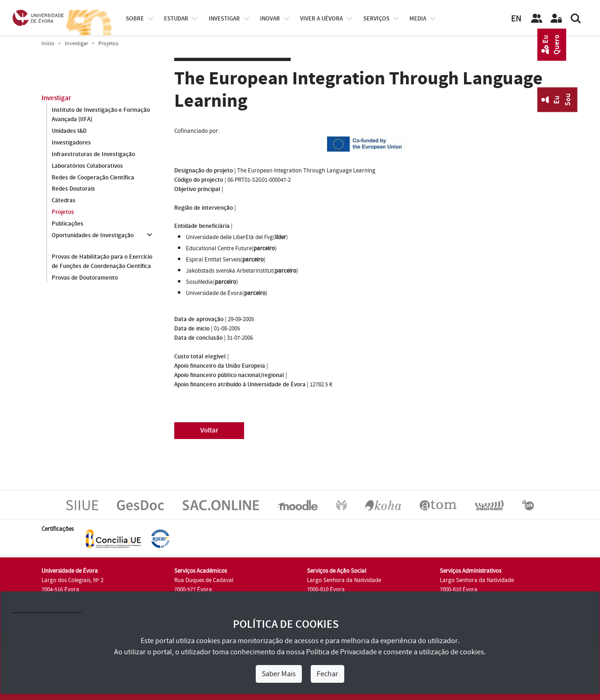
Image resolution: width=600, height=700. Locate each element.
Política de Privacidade (341, 652)
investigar (224, 19)
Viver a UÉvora (321, 19)
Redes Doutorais (73, 189)
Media (418, 19)
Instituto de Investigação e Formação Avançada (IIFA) (101, 115)
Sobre (135, 19)
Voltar (209, 430)
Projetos (63, 213)
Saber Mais (279, 674)
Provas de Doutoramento (85, 278)
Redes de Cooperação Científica (93, 178)
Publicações (68, 224)
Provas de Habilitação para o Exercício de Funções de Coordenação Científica (102, 261)
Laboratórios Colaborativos (87, 166)
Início (48, 44)
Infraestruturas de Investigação (93, 154)
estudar (176, 19)
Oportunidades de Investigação (93, 236)
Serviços (376, 19)
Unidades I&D (69, 131)
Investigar (76, 44)
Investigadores (71, 143)
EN (516, 19)
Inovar (270, 19)
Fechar (327, 674)
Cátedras (64, 201)
